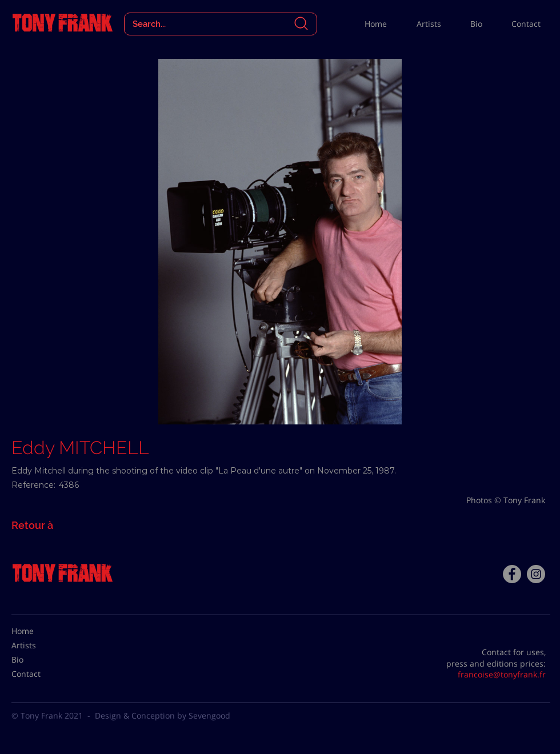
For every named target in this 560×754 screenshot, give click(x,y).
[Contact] (40, 674)
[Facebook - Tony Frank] (512, 574)
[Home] (40, 631)
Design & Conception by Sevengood (163, 715)
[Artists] (40, 645)
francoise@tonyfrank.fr (502, 674)
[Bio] (40, 660)
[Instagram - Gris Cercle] (536, 574)
